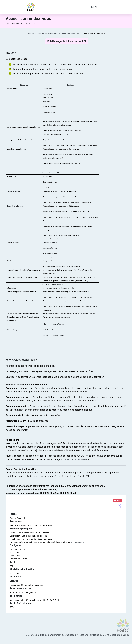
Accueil (30, 34)
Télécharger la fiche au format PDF (67, 41)
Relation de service (70, 34)
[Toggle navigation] (97, 7)
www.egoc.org (78, 542)
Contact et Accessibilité (75, 459)
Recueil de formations (48, 34)
